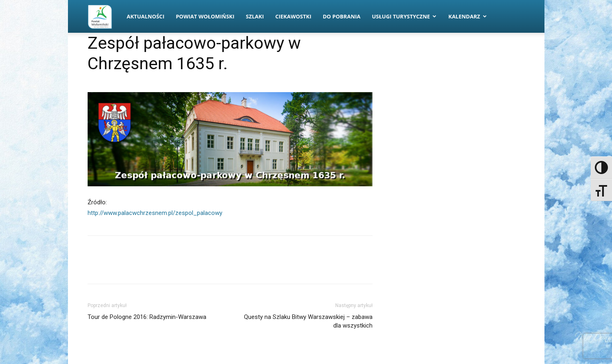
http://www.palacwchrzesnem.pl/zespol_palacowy (155, 213)
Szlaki (255, 16)
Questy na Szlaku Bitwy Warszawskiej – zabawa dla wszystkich (308, 321)
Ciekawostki (293, 16)
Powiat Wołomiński (205, 16)
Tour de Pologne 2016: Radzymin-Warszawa (147, 317)
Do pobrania (342, 16)
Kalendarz (467, 16)
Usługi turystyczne (404, 16)
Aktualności (146, 16)
